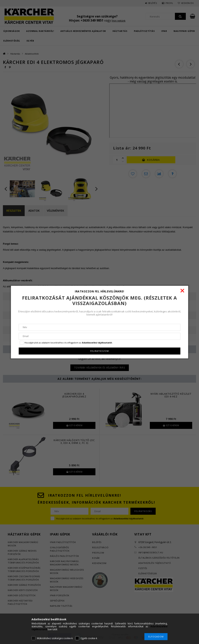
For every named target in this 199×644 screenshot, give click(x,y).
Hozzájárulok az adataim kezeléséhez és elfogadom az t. (69, 343)
